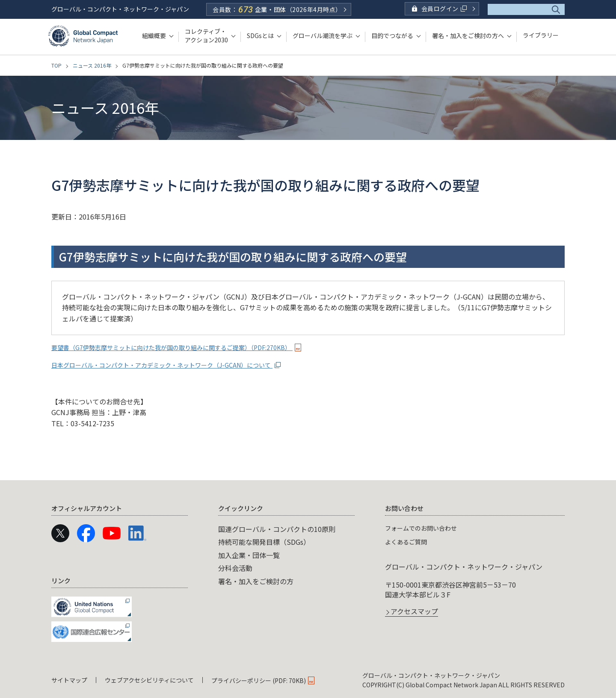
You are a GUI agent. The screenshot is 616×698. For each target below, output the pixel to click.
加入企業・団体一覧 (249, 555)
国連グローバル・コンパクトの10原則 (277, 529)
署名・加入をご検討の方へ (468, 36)
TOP (56, 65)
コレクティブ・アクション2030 (206, 36)
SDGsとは (260, 36)
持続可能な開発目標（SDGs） (264, 542)
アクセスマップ (414, 612)
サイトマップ (69, 680)
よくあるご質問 (409, 541)
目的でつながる (392, 36)
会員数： (277, 9)
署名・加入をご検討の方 (256, 581)
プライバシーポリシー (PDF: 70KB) (259, 680)
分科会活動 (235, 568)
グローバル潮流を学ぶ (323, 36)
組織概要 (154, 36)
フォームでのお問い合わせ (426, 528)
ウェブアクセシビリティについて (149, 680)
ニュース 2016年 (92, 65)
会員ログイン (444, 9)
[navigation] (308, 572)
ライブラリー (541, 35)
